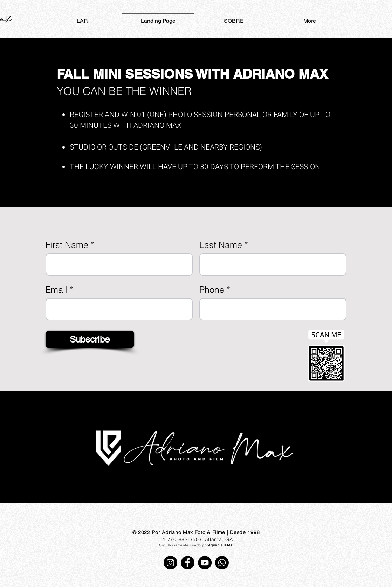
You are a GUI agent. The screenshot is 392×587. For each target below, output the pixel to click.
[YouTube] (205, 563)
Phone (212, 290)
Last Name (221, 245)
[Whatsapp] (222, 563)
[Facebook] (188, 563)
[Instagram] (170, 563)
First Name (67, 245)
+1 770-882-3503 (181, 539)
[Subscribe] (90, 339)
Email (56, 290)
